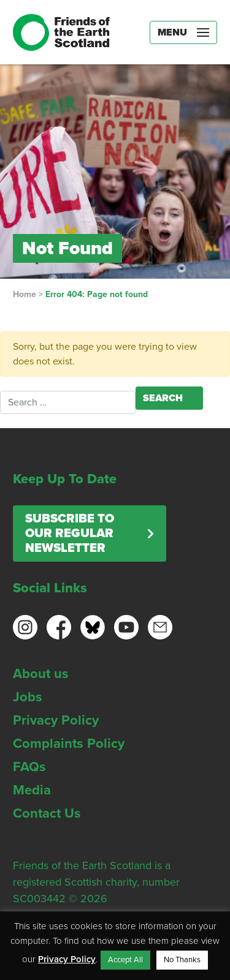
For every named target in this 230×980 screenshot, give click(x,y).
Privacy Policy (56, 720)
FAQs (29, 767)
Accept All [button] (125, 960)
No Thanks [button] (182, 960)
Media (32, 790)
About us (41, 674)
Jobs (28, 697)
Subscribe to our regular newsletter (70, 533)
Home (25, 294)
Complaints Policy (69, 744)
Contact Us (47, 813)
